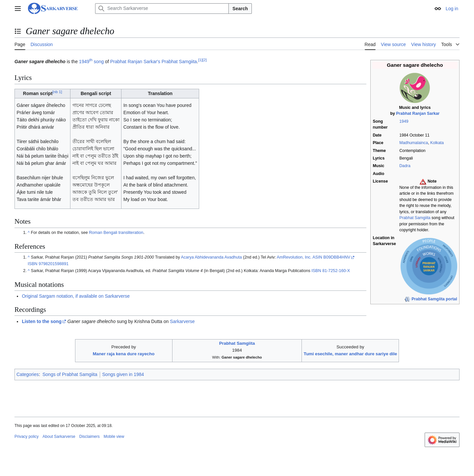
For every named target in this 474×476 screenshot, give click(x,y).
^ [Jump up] (29, 233)
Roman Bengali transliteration (116, 233)
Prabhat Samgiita (415, 218)
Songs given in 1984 (123, 374)
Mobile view (114, 437)
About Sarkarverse (59, 437)
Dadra (405, 166)
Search (240, 9)
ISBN (32, 264)
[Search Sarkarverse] (162, 9)
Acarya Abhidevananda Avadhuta (211, 257)
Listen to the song (42, 321)
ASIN (317, 257)
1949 (404, 121)
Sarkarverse (182, 321)
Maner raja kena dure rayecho (124, 354)
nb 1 (57, 92)
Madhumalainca (414, 143)
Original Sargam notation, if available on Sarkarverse (76, 296)
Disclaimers (90, 437)
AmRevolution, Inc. (294, 257)
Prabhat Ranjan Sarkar (418, 113)
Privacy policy (26, 437)
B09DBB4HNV (337, 257)
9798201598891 (53, 264)
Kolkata (437, 143)
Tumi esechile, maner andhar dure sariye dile (351, 354)
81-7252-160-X (336, 271)
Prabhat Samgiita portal (434, 299)
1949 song (91, 62)
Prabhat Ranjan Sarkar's (135, 62)
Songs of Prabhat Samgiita (70, 374)
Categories (28, 374)
